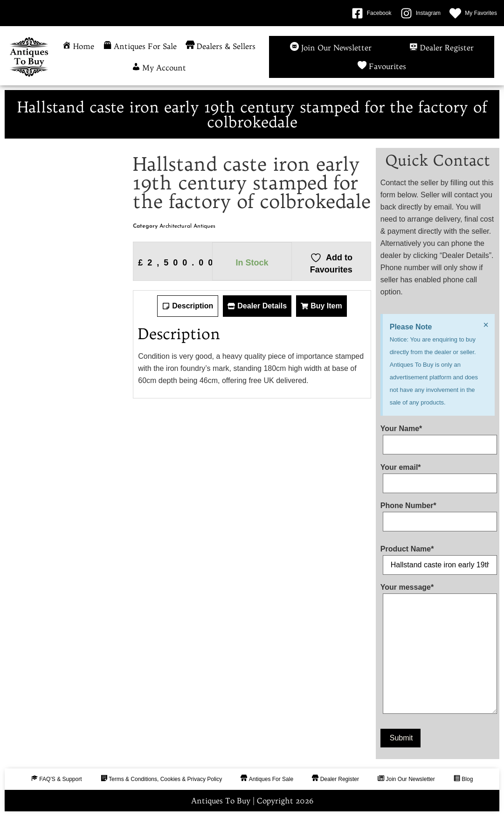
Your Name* (438, 437)
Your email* (438, 475)
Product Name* (438, 557)
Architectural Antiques (187, 226)
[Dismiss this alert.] (486, 325)
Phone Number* (438, 514)
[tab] (188, 306)
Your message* (438, 651)
